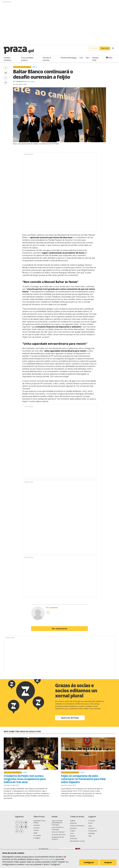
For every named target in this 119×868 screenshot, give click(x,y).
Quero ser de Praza (70, 718)
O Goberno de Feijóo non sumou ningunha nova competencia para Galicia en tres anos (25, 779)
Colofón (36, 830)
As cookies (37, 835)
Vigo (90, 836)
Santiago (91, 833)
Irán (81, 58)
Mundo (73, 836)
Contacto (37, 825)
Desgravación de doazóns (58, 838)
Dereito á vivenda (47, 59)
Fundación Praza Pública (39, 822)
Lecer (72, 833)
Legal (35, 833)
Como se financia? (58, 832)
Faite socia (105, 48)
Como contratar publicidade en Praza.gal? (57, 823)
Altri (88, 58)
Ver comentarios (60, 629)
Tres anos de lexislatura (22, 67)
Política (34, 67)
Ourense (91, 828)
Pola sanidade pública (27, 59)
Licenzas (37, 828)
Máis (110, 58)
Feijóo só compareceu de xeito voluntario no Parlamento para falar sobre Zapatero (83, 779)
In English (37, 838)
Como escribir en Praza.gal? (58, 828)
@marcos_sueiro (29, 81)
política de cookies (47, 859)
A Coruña (92, 821)
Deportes (73, 823)
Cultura (73, 831)
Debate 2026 (95, 59)
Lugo (90, 826)
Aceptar (108, 863)
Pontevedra (93, 831)
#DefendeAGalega (69, 58)
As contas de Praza (59, 834)
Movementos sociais (77, 841)
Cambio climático (7, 59)
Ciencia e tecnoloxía (77, 826)
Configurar (89, 863)
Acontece (73, 828)
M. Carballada (18, 81)
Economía (74, 838)
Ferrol (90, 823)
